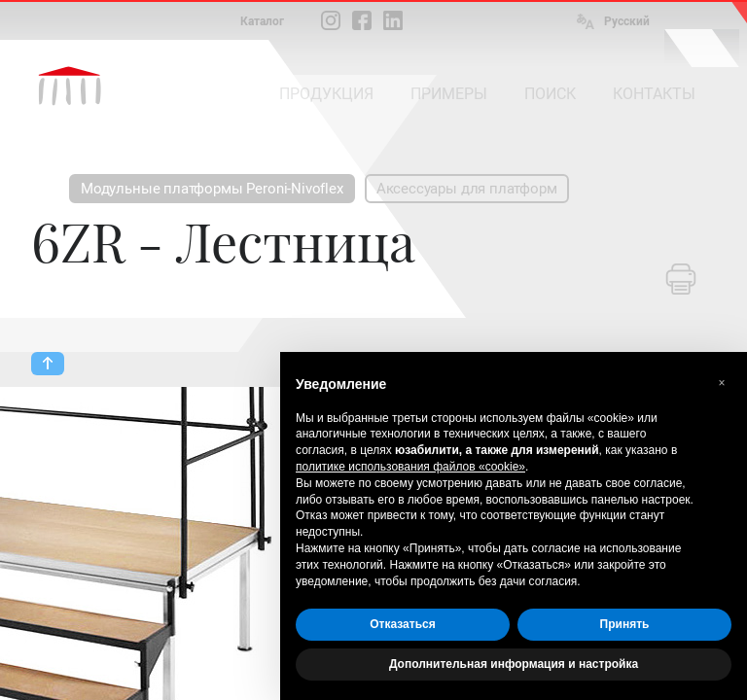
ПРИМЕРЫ (449, 94)
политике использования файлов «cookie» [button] (410, 467)
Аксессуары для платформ (467, 189)
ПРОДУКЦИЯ (326, 94)
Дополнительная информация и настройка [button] (514, 664)
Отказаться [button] (402, 624)
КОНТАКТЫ (654, 94)
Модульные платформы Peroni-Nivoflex (212, 189)
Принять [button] (625, 624)
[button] (722, 383)
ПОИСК (550, 94)
